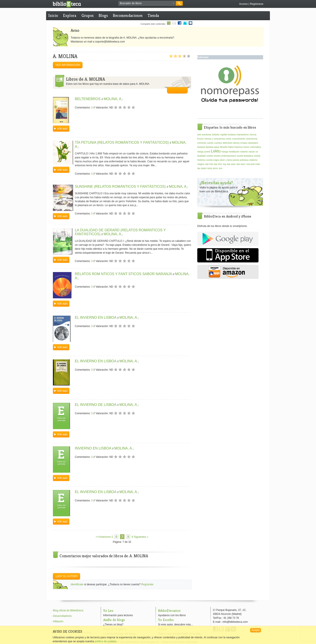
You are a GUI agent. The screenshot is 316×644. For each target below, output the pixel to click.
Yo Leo (108, 611)
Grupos (87, 15)
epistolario (253, 143)
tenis (210, 168)
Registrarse (257, 4)
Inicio (53, 15)
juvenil (207, 152)
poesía (236, 160)
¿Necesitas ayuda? (216, 183)
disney (236, 143)
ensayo (244, 143)
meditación (234, 152)
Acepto (256, 630)
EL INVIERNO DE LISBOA (96, 405)
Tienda (153, 15)
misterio (244, 152)
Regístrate (147, 584)
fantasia (201, 147)
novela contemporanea (225, 156)
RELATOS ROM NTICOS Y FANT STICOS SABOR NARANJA (124, 274)
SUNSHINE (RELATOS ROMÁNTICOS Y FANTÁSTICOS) (121, 187)
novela (209, 156)
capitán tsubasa (228, 135)
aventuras (207, 135)
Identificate (77, 584)
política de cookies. (106, 641)
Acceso (243, 4)
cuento (210, 143)
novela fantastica (245, 156)
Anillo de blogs (114, 620)
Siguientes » (141, 537)
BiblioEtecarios (169, 611)
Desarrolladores (62, 616)
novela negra (213, 160)
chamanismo (243, 135)
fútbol (231, 147)
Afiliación (58, 621)
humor (246, 147)
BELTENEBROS (88, 99)
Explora (70, 15)
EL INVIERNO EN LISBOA (96, 318)
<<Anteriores (103, 537)
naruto (252, 152)
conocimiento (238, 139)
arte (199, 135)
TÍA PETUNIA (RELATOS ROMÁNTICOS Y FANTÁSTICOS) (122, 142)
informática (256, 147)
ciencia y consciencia (215, 139)
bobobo (216, 135)
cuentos (218, 143)
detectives (228, 143)
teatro (204, 168)
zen (221, 168)
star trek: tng (220, 164)
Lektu (216, 151)
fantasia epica (212, 147)
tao (199, 168)
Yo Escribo (166, 620)
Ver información (68, 65)
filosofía (224, 147)
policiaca (244, 160)
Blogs (103, 15)
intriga (200, 152)
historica (238, 147)
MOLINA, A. (113, 99)
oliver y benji (226, 160)
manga (225, 152)
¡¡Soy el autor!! (66, 576)
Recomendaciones (128, 15)
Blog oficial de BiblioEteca (68, 610)
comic (228, 139)
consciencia (251, 139)
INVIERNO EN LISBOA (93, 448)
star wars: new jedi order (248, 164)
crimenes (202, 143)
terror (215, 168)
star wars (231, 164)
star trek (209, 164)
